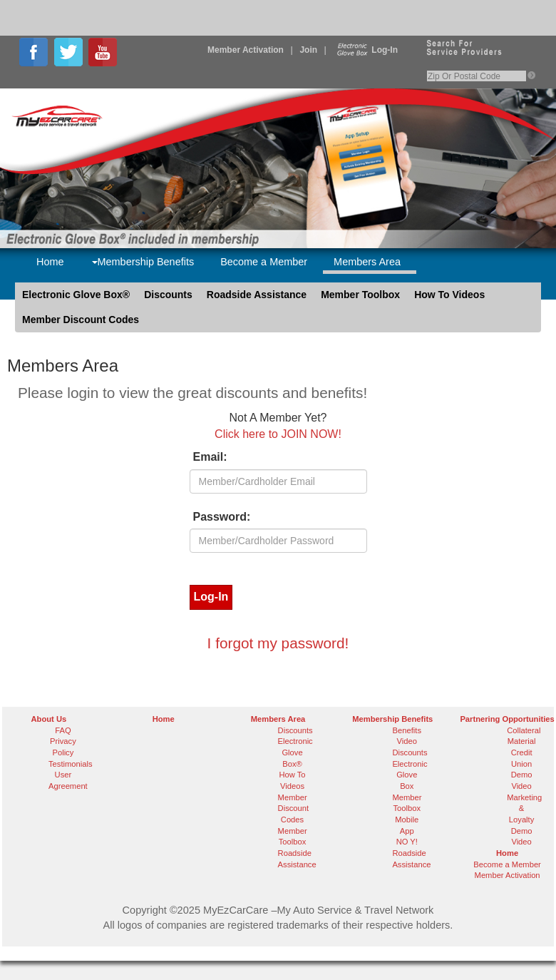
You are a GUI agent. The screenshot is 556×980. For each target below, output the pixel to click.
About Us (49, 719)
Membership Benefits (143, 262)
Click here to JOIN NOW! (278, 434)
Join (308, 50)
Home (50, 262)
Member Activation (246, 50)
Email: (210, 457)
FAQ (63, 730)
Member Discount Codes (81, 320)
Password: (222, 517)
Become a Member (264, 262)
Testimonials (71, 764)
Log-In (366, 50)
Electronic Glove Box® (76, 295)
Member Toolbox (360, 295)
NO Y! (407, 842)
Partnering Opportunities (507, 719)
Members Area (367, 262)
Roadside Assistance (257, 295)
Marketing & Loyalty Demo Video (524, 820)
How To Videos (449, 295)
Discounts (168, 295)
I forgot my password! (278, 643)
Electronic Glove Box (410, 775)
